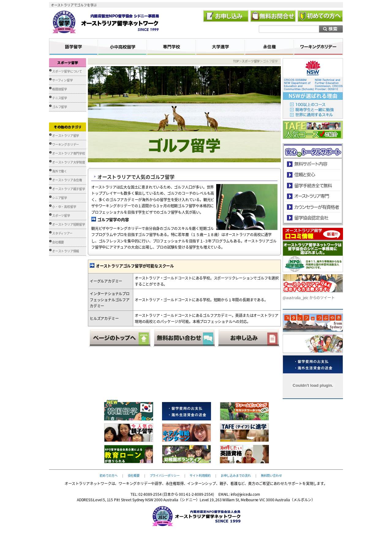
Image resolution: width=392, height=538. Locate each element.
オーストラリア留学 (66, 135)
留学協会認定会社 (313, 218)
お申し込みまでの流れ (236, 475)
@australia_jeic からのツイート (309, 298)
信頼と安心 (313, 175)
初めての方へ (109, 475)
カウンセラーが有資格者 (313, 207)
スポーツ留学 (61, 215)
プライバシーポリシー (165, 475)
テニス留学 (60, 98)
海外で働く (60, 171)
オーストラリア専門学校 (69, 153)
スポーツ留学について (67, 71)
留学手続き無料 (313, 185)
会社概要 (58, 242)
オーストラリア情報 (66, 251)
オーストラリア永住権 (67, 180)
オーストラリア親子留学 (69, 189)
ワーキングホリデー (66, 144)
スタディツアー (62, 233)
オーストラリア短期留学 (69, 224)
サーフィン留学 (62, 80)
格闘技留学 (60, 89)
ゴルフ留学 (60, 107)
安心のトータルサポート (313, 164)
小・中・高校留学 (64, 207)
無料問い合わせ (271, 475)
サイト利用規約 (200, 475)
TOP (236, 61)
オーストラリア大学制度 (69, 162)
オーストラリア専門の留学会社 (313, 196)
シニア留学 (60, 198)
